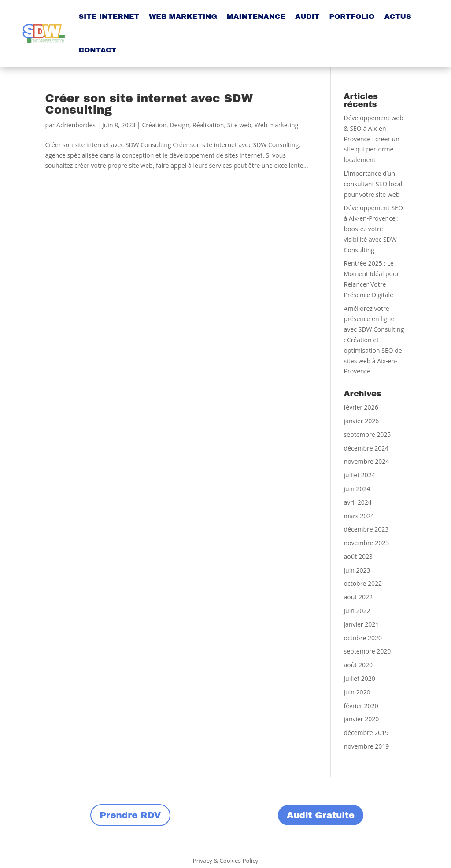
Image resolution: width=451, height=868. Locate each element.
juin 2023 (357, 570)
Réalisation (208, 125)
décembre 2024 (366, 448)
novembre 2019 (367, 746)
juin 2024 (357, 489)
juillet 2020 (360, 678)
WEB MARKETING (183, 17)
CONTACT (97, 50)
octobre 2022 (363, 583)
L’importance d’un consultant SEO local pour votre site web (373, 184)
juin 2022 (357, 611)
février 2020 (361, 706)
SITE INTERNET (109, 17)
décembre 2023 (366, 529)
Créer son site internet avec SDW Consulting (149, 104)
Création (154, 125)
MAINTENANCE (256, 17)
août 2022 (358, 597)
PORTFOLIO (352, 17)
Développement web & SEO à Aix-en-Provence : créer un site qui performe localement (374, 139)
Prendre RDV (131, 815)
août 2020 (358, 665)
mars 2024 (359, 516)
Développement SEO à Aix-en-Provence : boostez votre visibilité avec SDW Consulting (373, 229)
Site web (239, 125)
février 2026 (361, 407)
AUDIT (307, 17)
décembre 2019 (366, 733)
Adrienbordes (76, 125)
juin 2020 (357, 692)
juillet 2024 (360, 475)
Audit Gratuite (321, 815)
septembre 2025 (368, 434)
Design (179, 125)
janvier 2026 (362, 421)
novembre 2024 (367, 461)
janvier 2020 (362, 719)
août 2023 (358, 556)
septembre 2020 (368, 651)
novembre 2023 (367, 543)
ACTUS (397, 17)
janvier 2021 (362, 624)
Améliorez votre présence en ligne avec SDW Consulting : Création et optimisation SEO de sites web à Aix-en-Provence (374, 340)
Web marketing (276, 125)
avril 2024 (358, 502)
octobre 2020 (363, 638)
